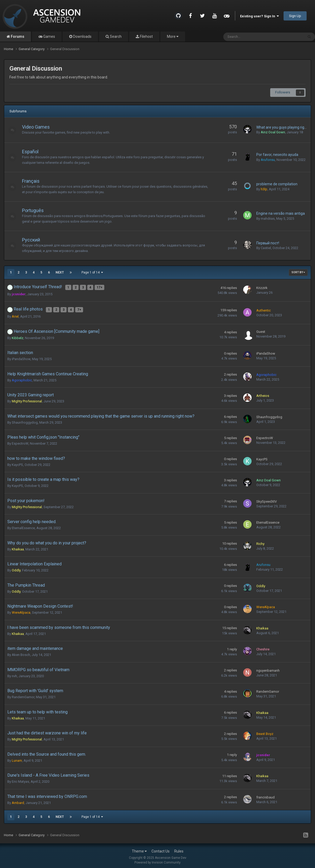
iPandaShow (21, 357)
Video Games (39, 127)
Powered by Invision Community (157, 860)
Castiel (266, 248)
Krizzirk (262, 287)
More (173, 36)
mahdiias (268, 219)
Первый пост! (268, 243)
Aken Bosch (21, 653)
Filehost (146, 36)
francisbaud (265, 795)
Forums (17, 36)
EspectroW (20, 442)
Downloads (82, 36)
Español (33, 152)
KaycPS (17, 463)
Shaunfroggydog (25, 420)
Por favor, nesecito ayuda (277, 155)
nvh (14, 674)
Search (115, 36)
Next (60, 272)
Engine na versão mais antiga (281, 213)
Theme (139, 849)
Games (49, 36)
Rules (179, 849)
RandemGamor (23, 695)
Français (33, 181)
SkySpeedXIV (267, 499)
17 (100, 287)
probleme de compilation (277, 184)
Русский (34, 240)
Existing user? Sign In (259, 16)
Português (36, 210)
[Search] (250, 37)
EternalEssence (23, 526)
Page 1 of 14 (92, 272)
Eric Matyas (20, 780)
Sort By (298, 272)
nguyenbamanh (268, 668)
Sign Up (295, 16)
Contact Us (161, 849)
